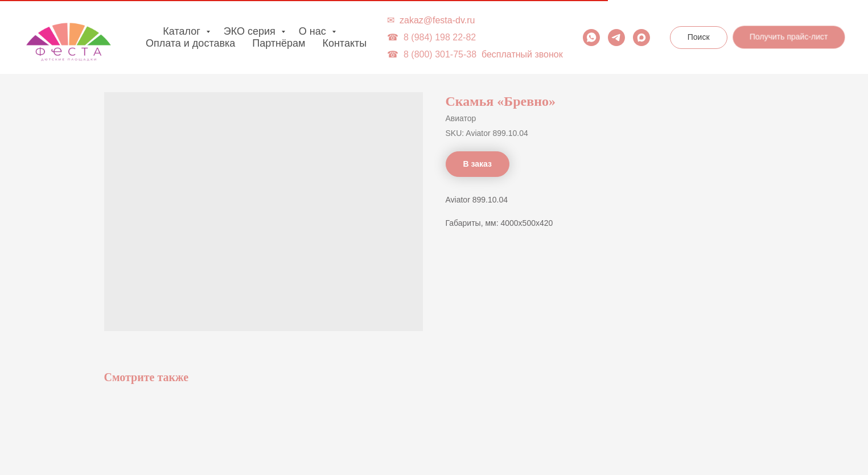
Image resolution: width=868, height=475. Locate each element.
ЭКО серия (251, 31)
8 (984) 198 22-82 (440, 37)
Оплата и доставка (190, 43)
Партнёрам (279, 43)
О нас (314, 31)
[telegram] (616, 38)
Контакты (344, 43)
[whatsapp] (591, 38)
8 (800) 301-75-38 (440, 54)
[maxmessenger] (641, 38)
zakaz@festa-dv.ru (437, 20)
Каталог (183, 31)
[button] (789, 38)
